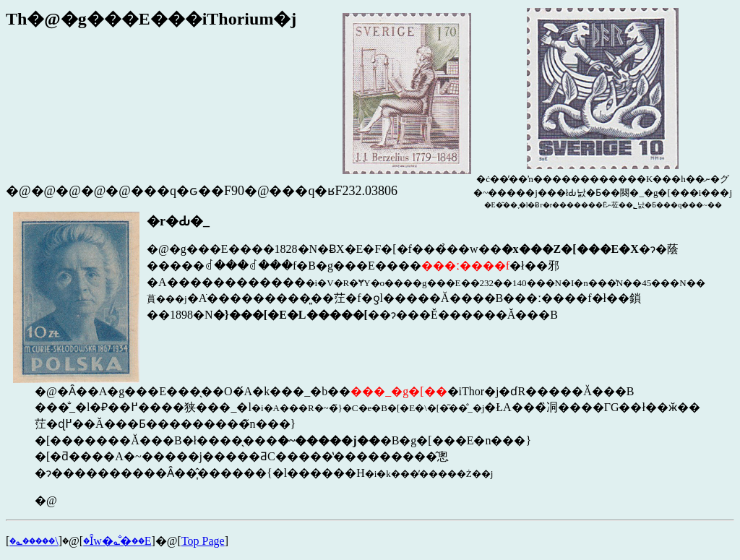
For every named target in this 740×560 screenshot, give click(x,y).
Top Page (203, 541)
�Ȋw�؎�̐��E (117, 541)
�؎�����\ (34, 541)
